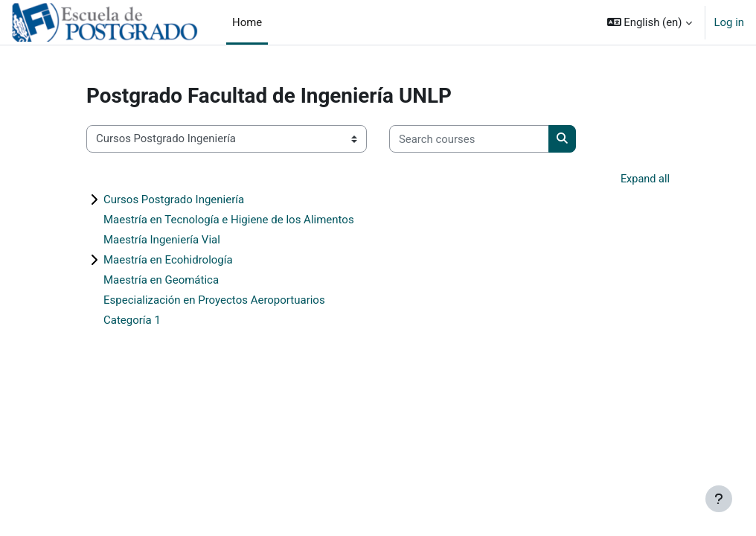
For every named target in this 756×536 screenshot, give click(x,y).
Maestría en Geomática (161, 280)
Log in (729, 22)
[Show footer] (719, 499)
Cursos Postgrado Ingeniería (174, 200)
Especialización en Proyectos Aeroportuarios (214, 300)
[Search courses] (469, 138)
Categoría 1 (132, 320)
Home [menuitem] (247, 22)
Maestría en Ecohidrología (168, 260)
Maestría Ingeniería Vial (162, 240)
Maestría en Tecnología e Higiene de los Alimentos (229, 220)
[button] (650, 22)
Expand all (644, 179)
